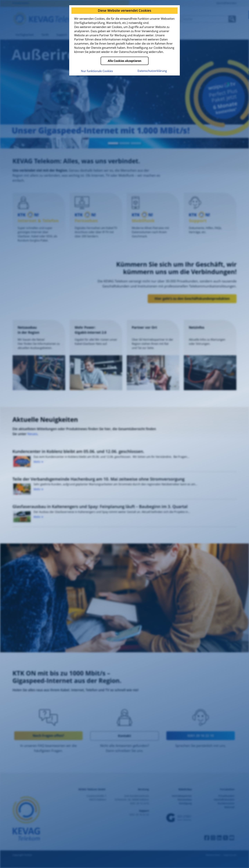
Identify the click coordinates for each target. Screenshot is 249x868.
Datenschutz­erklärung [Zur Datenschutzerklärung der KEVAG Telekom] (152, 71)
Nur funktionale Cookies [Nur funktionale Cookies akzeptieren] (97, 71)
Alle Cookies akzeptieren (125, 61)
